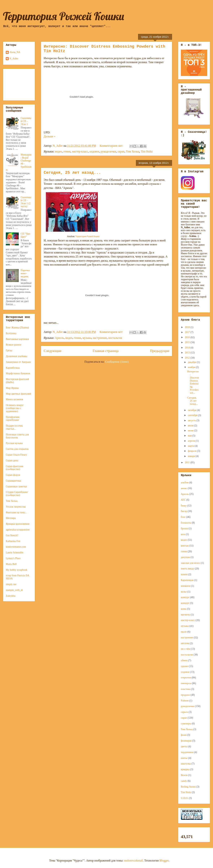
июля (191, 426)
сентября (193, 415)
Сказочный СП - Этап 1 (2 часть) (26, 202)
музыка (87, 338)
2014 (188, 348)
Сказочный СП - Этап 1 (26, 121)
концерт (185, 603)
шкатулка (186, 764)
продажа (185, 695)
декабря (192, 362)
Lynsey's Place (13, 558)
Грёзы (9, 350)
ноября (192, 367)
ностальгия (115, 338)
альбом (185, 483)
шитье (184, 758)
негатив (185, 643)
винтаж (185, 546)
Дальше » (50, 136)
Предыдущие (160, 351)
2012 (188, 358)
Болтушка (11, 333)
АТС (183, 500)
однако (185, 666)
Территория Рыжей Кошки (64, 16)
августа (192, 420)
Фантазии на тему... (16, 512)
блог (183, 517)
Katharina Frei (13, 541)
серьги (184, 712)
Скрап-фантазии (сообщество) (15, 468)
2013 (188, 353)
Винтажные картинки (17, 339)
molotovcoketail (133, 861)
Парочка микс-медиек (25, 273)
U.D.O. (185, 798)
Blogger (164, 861)
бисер (184, 511)
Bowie (184, 775)
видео (58, 151)
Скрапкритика (13, 481)
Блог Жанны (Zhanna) (17, 328)
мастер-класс (80, 151)
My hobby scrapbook (17, 570)
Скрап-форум (13, 475)
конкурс (185, 597)
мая (190, 436)
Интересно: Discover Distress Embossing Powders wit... (193, 382)
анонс (184, 488)
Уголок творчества (16, 507)
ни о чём (185, 649)
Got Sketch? (12, 535)
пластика (186, 689)
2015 (188, 342)
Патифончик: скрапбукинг (13, 419)
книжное (186, 586)
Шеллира (11, 518)
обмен (184, 660)
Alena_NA (15, 52)
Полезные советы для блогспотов (17, 436)
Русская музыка (14, 443)
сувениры (186, 724)
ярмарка (185, 769)
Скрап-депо (12, 461)
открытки (186, 678)
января (192, 456)
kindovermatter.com (16, 547)
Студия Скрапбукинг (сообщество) (17, 494)
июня (191, 431)
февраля (192, 451)
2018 (188, 327)
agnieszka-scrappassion (18, 530)
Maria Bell (11, 564)
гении (67, 151)
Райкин (185, 701)
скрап (121, 151)
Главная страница (106, 351)
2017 (188, 332)
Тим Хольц (133, 151)
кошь (184, 609)
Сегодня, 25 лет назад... (72, 173)
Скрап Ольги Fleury (16, 455)
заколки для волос (191, 563)
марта (191, 446)
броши (184, 529)
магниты (185, 615)
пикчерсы (186, 683)
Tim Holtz (147, 151)
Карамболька (13, 368)
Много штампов (14, 399)
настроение (100, 338)
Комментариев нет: (112, 146)
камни (184, 574)
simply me (11, 584)
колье (184, 592)
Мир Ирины (12, 388)
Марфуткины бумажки (18, 373)
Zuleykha (11, 596)
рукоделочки (108, 151)
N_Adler (14, 59)
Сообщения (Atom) (117, 362)
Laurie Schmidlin (15, 553)
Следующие (53, 351)
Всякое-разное (14, 345)
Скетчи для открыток (17, 449)
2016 (188, 337)
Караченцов (187, 580)
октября (192, 410)
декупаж (185, 557)
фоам (184, 735)
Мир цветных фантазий (18, 394)
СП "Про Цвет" (26, 235)
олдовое (94, 151)
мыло (184, 632)
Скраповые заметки (16, 487)
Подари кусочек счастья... (14, 427)
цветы (184, 746)
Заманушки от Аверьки (18, 362)
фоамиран (186, 741)
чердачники (187, 752)
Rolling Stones (188, 787)
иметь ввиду (187, 569)
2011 (188, 463)
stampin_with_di (14, 590)
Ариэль (59, 338)
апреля (192, 441)
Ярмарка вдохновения (18, 524)
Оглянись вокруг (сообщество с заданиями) (15, 408)
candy (184, 781)
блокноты (186, 523)
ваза (183, 534)
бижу (184, 506)
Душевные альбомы (17, 356)
